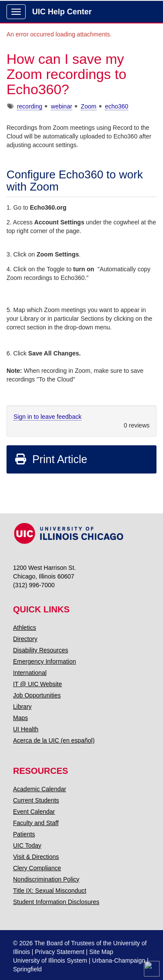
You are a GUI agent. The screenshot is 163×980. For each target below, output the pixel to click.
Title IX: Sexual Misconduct (50, 891)
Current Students (36, 800)
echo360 (116, 106)
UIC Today (27, 845)
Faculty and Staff (36, 823)
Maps (20, 718)
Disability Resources (41, 650)
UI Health (26, 729)
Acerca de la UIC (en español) (54, 740)
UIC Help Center (62, 12)
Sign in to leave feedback (47, 417)
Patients (24, 834)
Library (22, 707)
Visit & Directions (36, 857)
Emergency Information (45, 661)
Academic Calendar (40, 789)
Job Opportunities (37, 695)
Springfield (27, 969)
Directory (25, 639)
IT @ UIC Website (38, 684)
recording (30, 106)
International (30, 673)
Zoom (89, 106)
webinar (62, 106)
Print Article (51, 459)
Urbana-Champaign (119, 960)
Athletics (25, 628)
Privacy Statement (60, 952)
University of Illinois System (50, 960)
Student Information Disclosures (56, 902)
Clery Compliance (37, 868)
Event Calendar (34, 812)
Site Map (101, 952)
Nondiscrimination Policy (46, 879)
